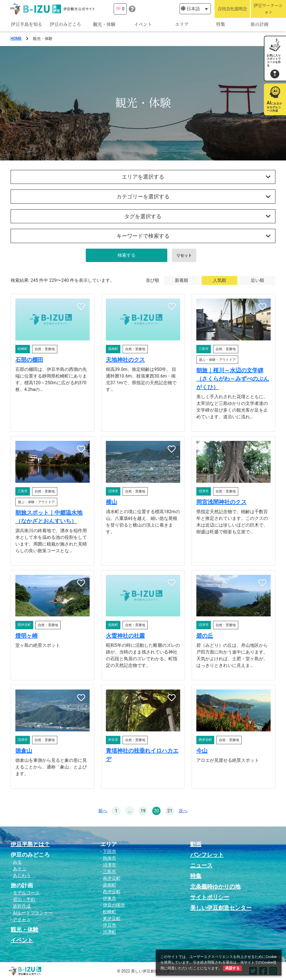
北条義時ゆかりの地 (215, 887)
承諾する (232, 968)
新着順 (182, 280)
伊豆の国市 (114, 905)
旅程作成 (22, 906)
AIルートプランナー (33, 913)
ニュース (201, 865)
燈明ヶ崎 (27, 636)
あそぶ (20, 869)
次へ (183, 811)
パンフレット (207, 855)
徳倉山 (24, 751)
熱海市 (109, 858)
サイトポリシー (210, 897)
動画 (196, 844)
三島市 (109, 872)
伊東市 (109, 898)
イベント (143, 24)
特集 (221, 24)
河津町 (109, 932)
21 (170, 811)
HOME (16, 39)
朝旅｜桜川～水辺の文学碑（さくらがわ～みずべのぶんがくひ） (233, 379)
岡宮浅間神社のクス (221, 502)
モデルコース (26, 893)
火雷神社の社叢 (125, 636)
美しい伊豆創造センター (221, 908)
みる (17, 862)
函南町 (109, 885)
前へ (103, 811)
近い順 (258, 280)
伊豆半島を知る (27, 24)
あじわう (22, 875)
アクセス (22, 920)
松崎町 (109, 912)
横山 (111, 502)
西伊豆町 (112, 892)
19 (143, 811)
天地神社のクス (125, 360)
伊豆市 (109, 925)
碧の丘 (205, 636)
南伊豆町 (112, 878)
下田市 (109, 852)
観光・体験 (104, 24)
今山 (202, 751)
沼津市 (109, 865)
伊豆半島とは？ (30, 844)
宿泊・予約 (24, 899)
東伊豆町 (112, 918)
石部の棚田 (29, 360)
